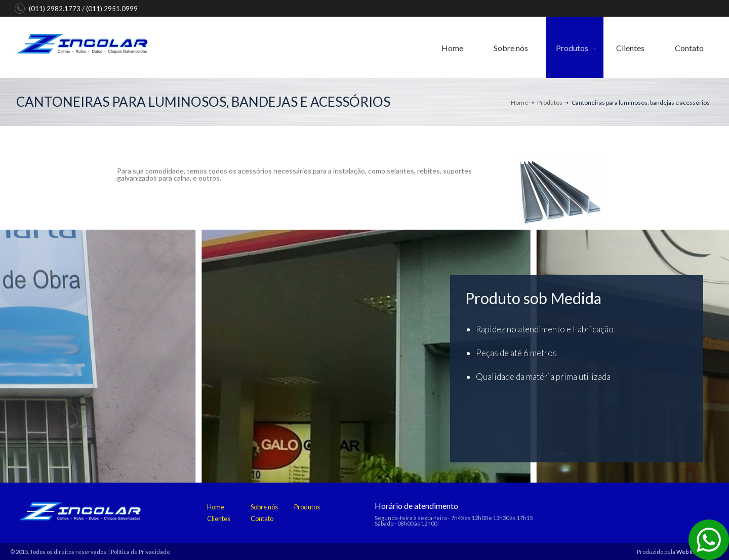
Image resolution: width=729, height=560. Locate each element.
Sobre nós (511, 48)
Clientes (630, 48)
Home (452, 48)
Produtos (572, 48)
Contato (689, 48)
